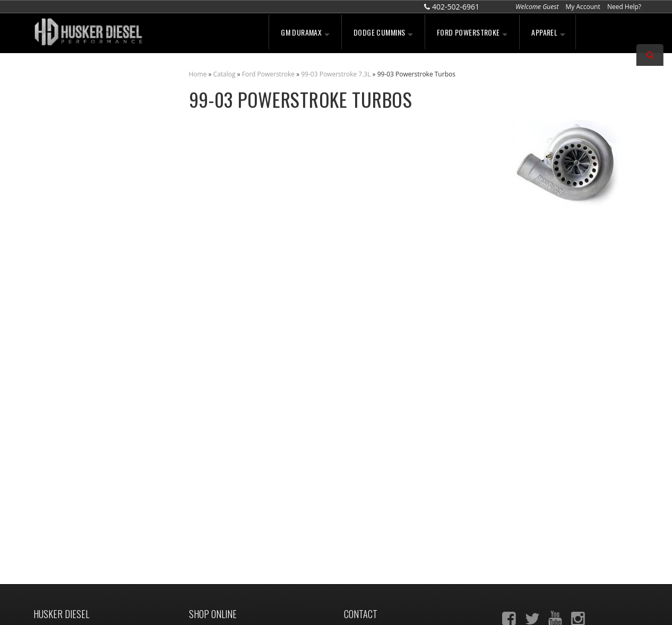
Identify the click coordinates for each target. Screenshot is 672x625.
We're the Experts (85, 208)
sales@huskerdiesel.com (392, 520)
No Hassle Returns (86, 296)
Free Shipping (78, 273)
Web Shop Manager (424, 605)
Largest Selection (84, 241)
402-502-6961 (77, 376)
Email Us (70, 354)
